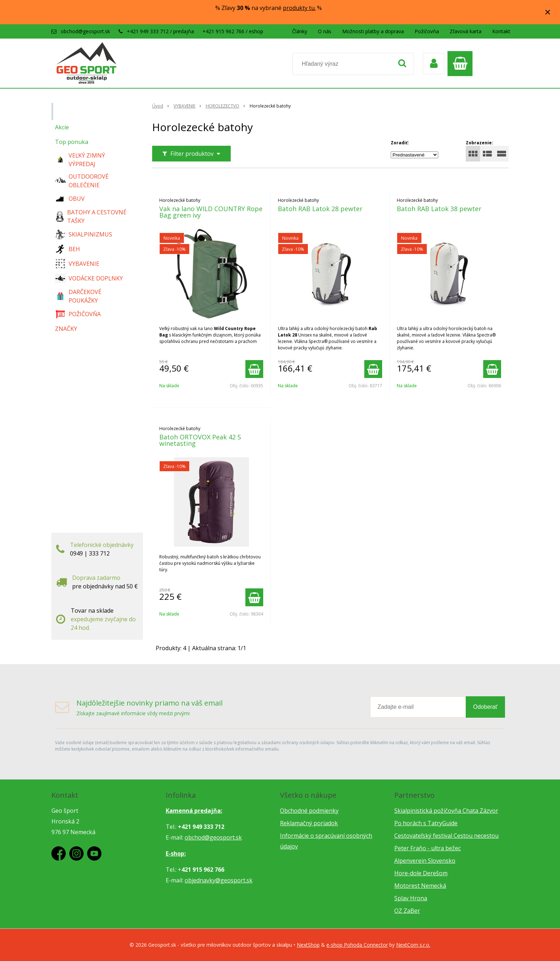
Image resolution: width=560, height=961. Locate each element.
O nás (325, 31)
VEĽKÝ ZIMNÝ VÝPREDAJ (80, 160)
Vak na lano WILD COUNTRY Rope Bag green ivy (211, 212)
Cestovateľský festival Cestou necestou (446, 836)
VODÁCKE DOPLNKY (89, 278)
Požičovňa (427, 31)
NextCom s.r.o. (413, 945)
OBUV (70, 199)
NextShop (308, 945)
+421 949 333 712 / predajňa (160, 31)
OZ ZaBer (407, 911)
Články (300, 31)
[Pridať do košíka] (254, 369)
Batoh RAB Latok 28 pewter (320, 209)
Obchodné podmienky (309, 811)
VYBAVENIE (77, 264)
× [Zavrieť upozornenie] (548, 12)
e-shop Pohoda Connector (357, 945)
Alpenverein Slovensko (425, 861)
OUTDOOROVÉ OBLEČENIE (82, 181)
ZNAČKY (66, 329)
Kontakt (501, 31)
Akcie (62, 127)
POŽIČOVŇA (78, 314)
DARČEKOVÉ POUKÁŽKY (78, 296)
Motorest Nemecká (420, 886)
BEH (67, 249)
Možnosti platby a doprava (373, 31)
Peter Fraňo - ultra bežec (427, 848)
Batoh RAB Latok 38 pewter (439, 209)
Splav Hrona (411, 898)
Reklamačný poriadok (309, 823)
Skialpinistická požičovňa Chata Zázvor (446, 811)
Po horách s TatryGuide (426, 823)
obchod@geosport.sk (85, 31)
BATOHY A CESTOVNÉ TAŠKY (91, 216)
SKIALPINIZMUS (84, 234)
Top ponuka (72, 142)
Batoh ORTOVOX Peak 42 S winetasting (200, 440)
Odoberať (485, 707)
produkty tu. (299, 8)
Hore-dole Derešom (421, 873)
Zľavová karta (466, 31)
